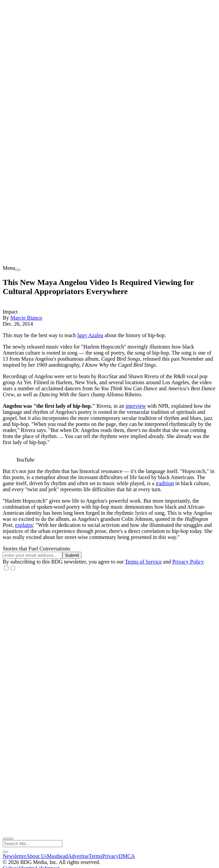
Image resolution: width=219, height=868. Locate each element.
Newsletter (14, 856)
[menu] (18, 270)
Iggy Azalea (90, 335)
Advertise (78, 856)
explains (24, 525)
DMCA (127, 856)
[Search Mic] (33, 844)
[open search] (5, 839)
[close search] (5, 852)
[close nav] (11, 839)
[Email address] (33, 555)
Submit (72, 555)
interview (135, 406)
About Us (36, 856)
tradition (165, 483)
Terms (96, 856)
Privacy (110, 856)
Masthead (57, 856)
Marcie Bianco (26, 318)
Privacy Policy (188, 562)
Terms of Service (143, 562)
